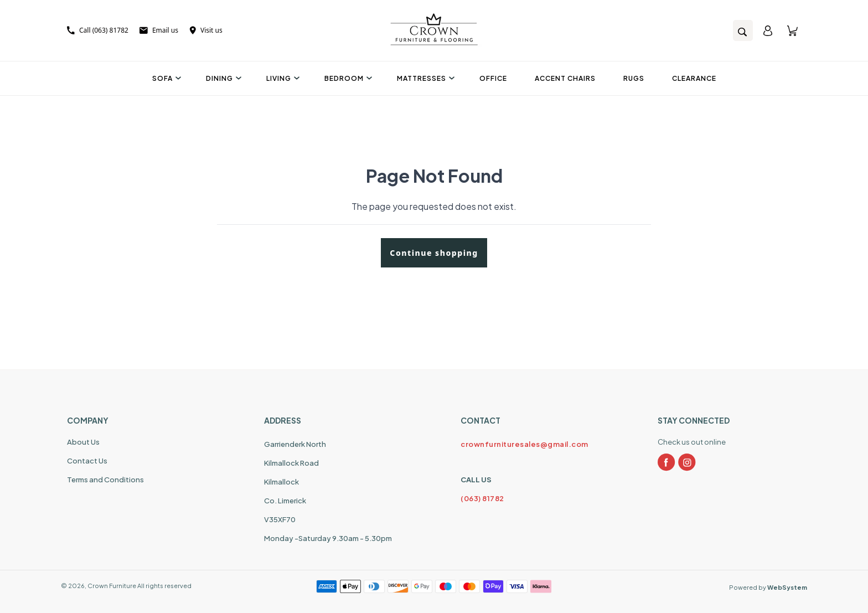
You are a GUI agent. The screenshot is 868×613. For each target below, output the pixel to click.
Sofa (165, 78)
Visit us (206, 30)
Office (493, 78)
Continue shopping (434, 253)
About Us (83, 442)
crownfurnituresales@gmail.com (525, 444)
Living (281, 78)
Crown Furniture (112, 586)
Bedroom (347, 78)
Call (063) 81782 (98, 30)
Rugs (634, 78)
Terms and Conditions (105, 480)
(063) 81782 (482, 498)
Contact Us (87, 461)
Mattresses (424, 78)
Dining (222, 78)
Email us (159, 30)
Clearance (694, 78)
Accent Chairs (565, 78)
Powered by (768, 587)
